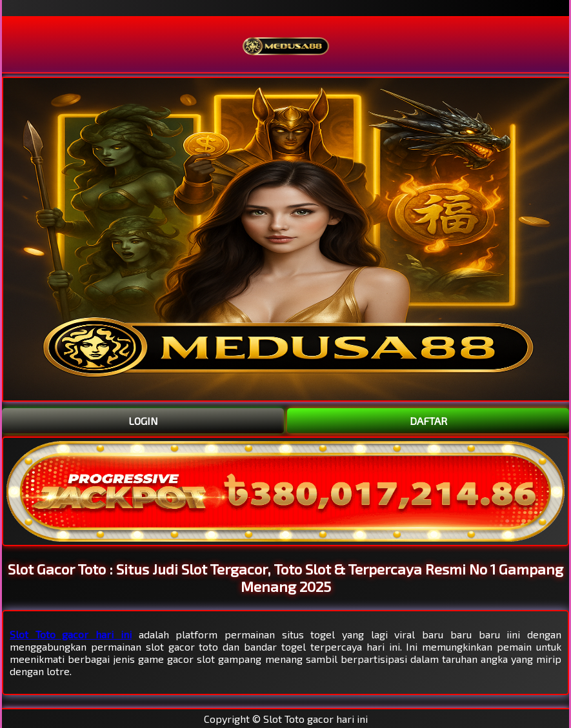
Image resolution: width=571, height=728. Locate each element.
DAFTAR (428, 421)
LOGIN (143, 421)
